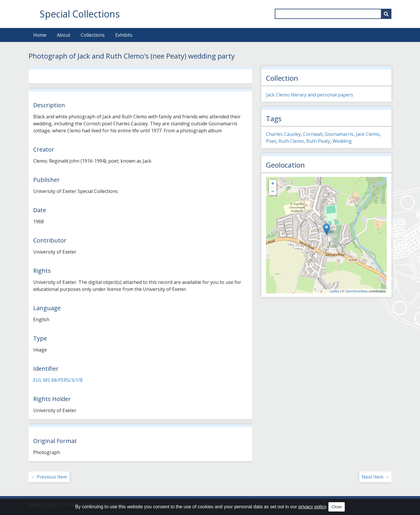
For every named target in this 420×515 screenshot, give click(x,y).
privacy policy (312, 507)
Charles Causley (283, 134)
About (64, 35)
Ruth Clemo (291, 141)
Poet (271, 141)
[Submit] (386, 14)
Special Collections (80, 14)
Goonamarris (339, 134)
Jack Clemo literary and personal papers (310, 95)
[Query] (333, 14)
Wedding (342, 141)
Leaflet (334, 291)
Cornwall (313, 134)
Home (40, 35)
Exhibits (124, 35)
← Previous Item (49, 477)
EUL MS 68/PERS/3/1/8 (58, 380)
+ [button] (273, 184)
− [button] (273, 191)
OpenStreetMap (356, 291)
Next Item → (375, 477)
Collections (93, 35)
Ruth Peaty (318, 141)
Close (337, 507)
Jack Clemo (368, 134)
